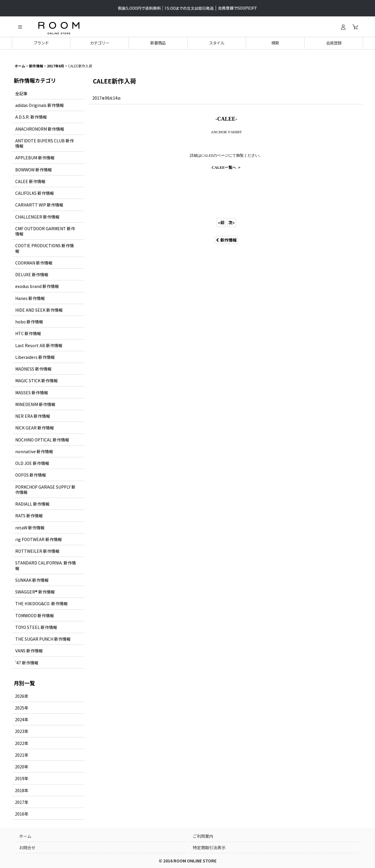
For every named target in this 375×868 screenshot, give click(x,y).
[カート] (355, 27)
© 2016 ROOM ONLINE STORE (188, 861)
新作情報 (226, 240)
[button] (20, 27)
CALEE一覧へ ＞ (226, 167)
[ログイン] (343, 27)
